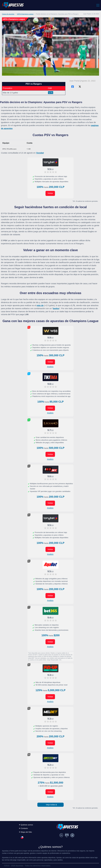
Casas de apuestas (8, 14)
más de (40, 305)
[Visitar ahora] (50, 162)
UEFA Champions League (25, 14)
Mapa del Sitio (26, 832)
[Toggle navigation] (98, 5)
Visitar (50, 193)
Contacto (24, 828)
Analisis (50, 367)
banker (56, 308)
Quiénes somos (27, 825)
